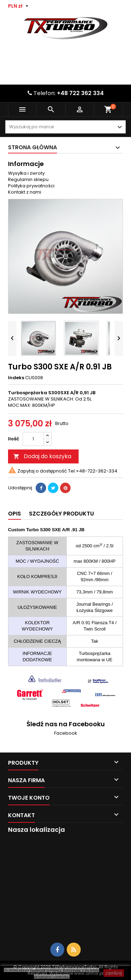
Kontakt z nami (25, 192)
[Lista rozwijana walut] (19, 6)
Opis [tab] (14, 514)
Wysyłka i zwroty (26, 173)
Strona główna (32, 147)
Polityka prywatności (31, 186)
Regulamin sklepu (28, 179)
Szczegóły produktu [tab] (61, 514)
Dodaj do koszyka (42, 456)
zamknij (114, 973)
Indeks (16, 378)
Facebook (66, 733)
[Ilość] (33, 439)
